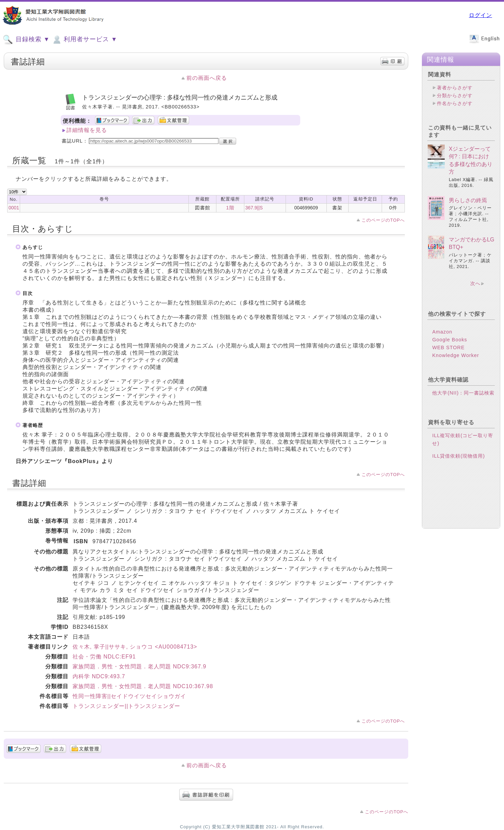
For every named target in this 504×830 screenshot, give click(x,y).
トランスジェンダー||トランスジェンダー (126, 706)
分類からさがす (455, 95)
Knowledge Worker (455, 355)
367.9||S (254, 208)
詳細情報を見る (87, 130)
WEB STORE (448, 347)
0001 (14, 208)
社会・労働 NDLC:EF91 (104, 657)
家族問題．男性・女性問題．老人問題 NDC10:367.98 (143, 686)
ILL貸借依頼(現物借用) (459, 456)
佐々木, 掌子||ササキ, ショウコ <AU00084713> (135, 647)
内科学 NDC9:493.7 (99, 676)
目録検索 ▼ (26, 40)
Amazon (442, 332)
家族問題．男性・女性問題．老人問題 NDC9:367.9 (140, 666)
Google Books (449, 340)
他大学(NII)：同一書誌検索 (463, 393)
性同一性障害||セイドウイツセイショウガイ (129, 696)
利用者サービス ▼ (84, 40)
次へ (475, 283)
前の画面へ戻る (207, 78)
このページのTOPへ (383, 220)
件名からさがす (455, 103)
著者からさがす (455, 88)
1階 (230, 208)
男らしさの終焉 (468, 200)
